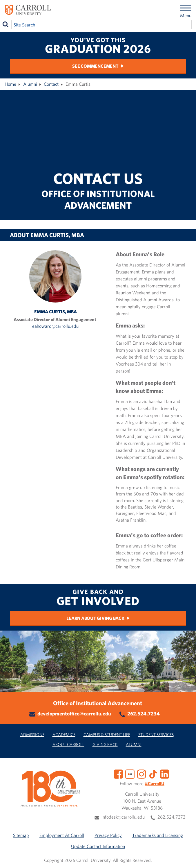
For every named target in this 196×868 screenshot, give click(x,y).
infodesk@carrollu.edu (123, 817)
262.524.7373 (171, 817)
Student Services (156, 734)
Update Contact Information (98, 846)
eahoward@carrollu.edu (55, 326)
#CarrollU (155, 783)
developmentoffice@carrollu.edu (74, 714)
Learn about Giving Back (95, 618)
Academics (64, 734)
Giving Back (105, 744)
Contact (51, 84)
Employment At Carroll (62, 835)
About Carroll (68, 744)
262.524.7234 (144, 714)
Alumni (30, 84)
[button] (185, 857)
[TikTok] (153, 774)
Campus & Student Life (107, 734)
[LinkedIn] (165, 774)
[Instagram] (141, 774)
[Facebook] (118, 774)
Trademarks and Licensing (158, 835)
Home (10, 84)
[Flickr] (130, 774)
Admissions (32, 734)
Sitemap (21, 835)
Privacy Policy (108, 835)
